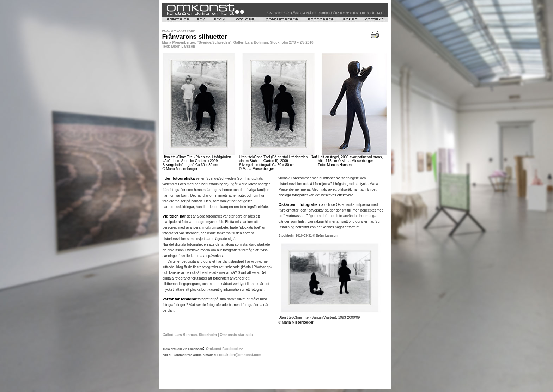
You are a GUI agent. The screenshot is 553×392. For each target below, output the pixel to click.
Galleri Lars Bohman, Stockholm (190, 335)
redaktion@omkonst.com (240, 355)
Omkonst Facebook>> (224, 349)
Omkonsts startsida (236, 335)
